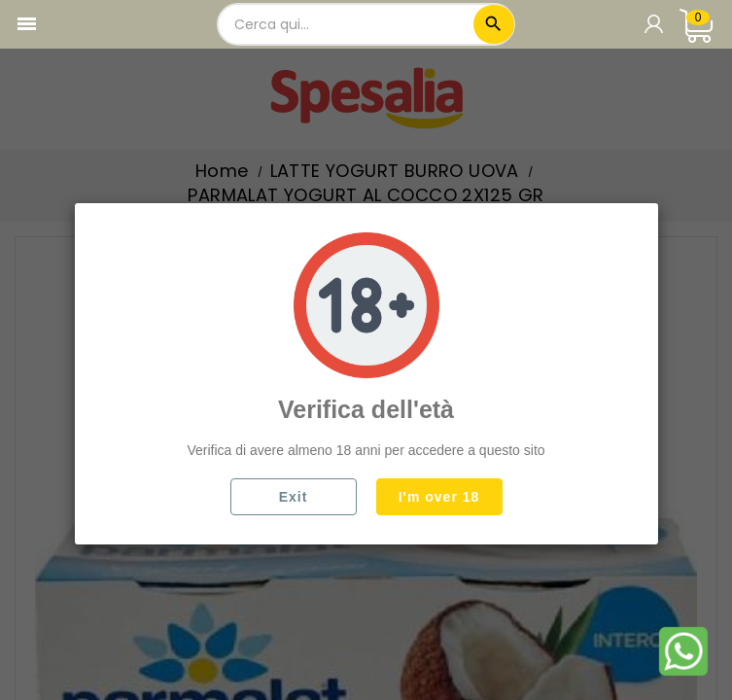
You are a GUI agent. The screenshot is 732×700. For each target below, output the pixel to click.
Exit (294, 497)
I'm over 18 (439, 497)
